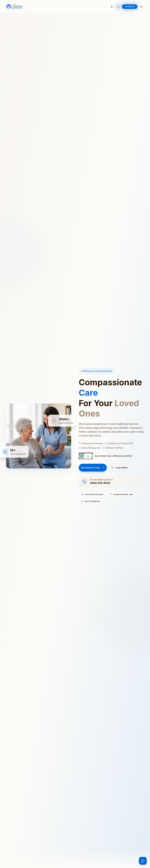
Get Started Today (93, 468)
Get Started (130, 7)
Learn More (120, 468)
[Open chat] (143, 861)
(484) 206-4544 (100, 483)
